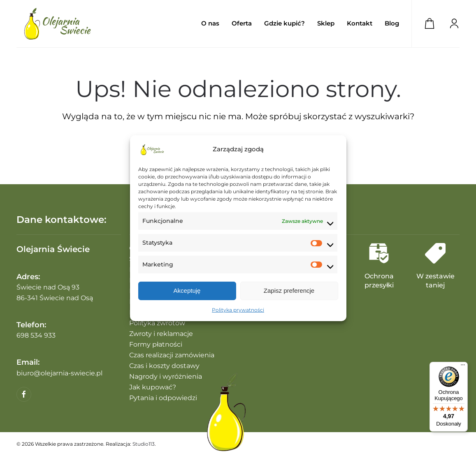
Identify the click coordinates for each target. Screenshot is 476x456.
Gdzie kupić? (284, 23)
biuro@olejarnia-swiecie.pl (59, 373)
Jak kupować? (153, 387)
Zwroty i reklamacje (161, 334)
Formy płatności (156, 344)
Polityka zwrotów (157, 323)
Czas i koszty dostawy (164, 366)
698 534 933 (36, 335)
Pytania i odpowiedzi (163, 398)
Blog (392, 23)
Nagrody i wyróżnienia (166, 376)
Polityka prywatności (238, 310)
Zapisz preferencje (289, 290)
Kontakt (360, 23)
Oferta (242, 23)
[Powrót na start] (58, 24)
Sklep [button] (326, 23)
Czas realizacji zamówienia (172, 355)
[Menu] (463, 367)
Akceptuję (187, 290)
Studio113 (144, 444)
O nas (210, 23)
